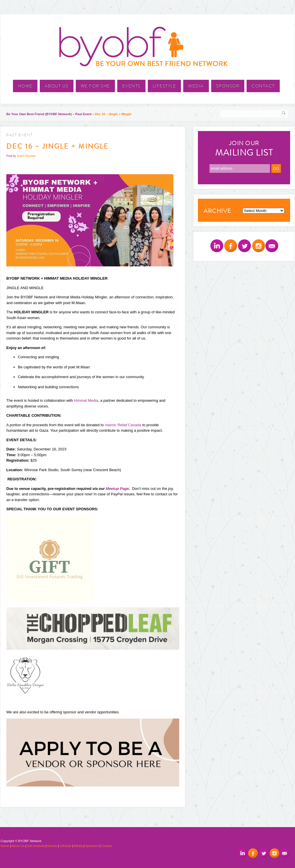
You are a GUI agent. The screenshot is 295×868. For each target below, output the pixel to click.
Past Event (83, 114)
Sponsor (228, 86)
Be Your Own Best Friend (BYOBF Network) (39, 114)
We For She (95, 86)
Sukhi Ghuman (26, 156)
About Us (57, 86)
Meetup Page (117, 489)
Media (196, 86)
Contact (263, 86)
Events (131, 86)
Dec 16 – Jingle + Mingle (57, 146)
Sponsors (92, 846)
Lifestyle (164, 86)
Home (25, 86)
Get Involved (36, 846)
